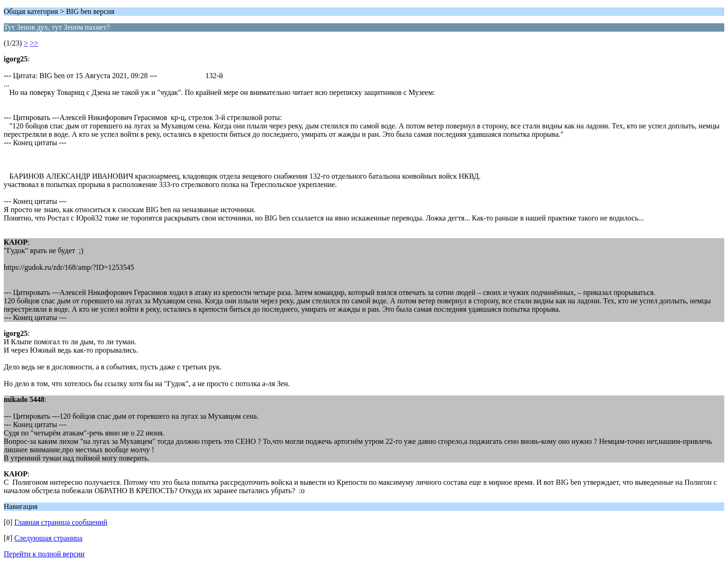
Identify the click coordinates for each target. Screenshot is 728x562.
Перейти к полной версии (44, 554)
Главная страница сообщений (61, 522)
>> (34, 43)
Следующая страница (49, 538)
